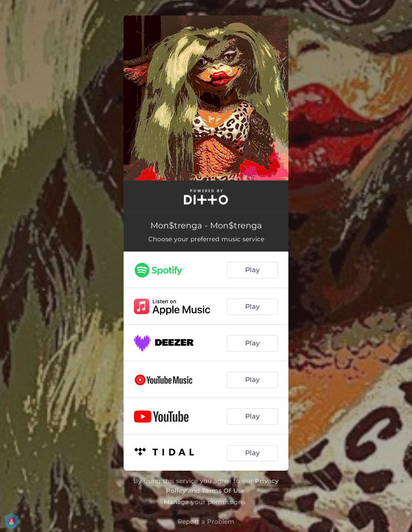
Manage (176, 502)
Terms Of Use (224, 491)
